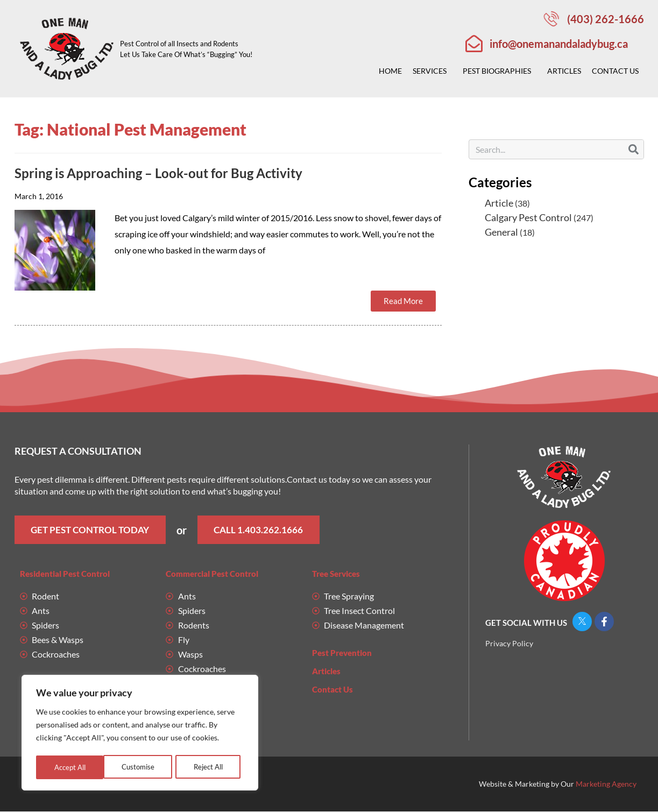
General (501, 232)
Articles (564, 71)
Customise (70, 767)
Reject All (140, 767)
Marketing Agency (606, 784)
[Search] (634, 149)
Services (432, 71)
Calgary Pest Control (528, 217)
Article (499, 203)
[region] (140, 734)
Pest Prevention (342, 653)
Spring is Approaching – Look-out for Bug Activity (158, 173)
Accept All (210, 767)
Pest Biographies (500, 71)
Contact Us (618, 71)
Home (390, 71)
